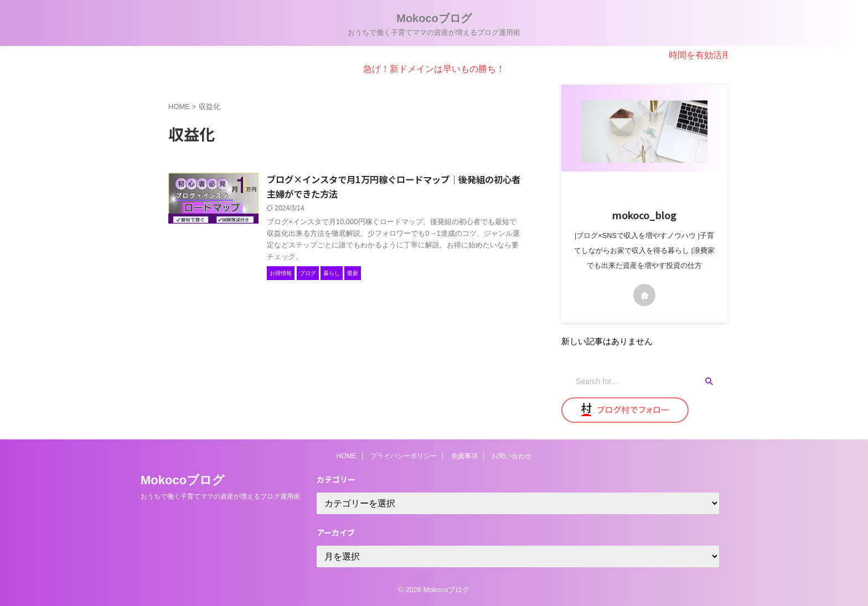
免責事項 (464, 456)
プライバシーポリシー (404, 456)
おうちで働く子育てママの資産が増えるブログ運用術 (220, 496)
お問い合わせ (512, 456)
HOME (347, 456)
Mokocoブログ (434, 18)
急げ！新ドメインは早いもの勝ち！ (434, 69)
